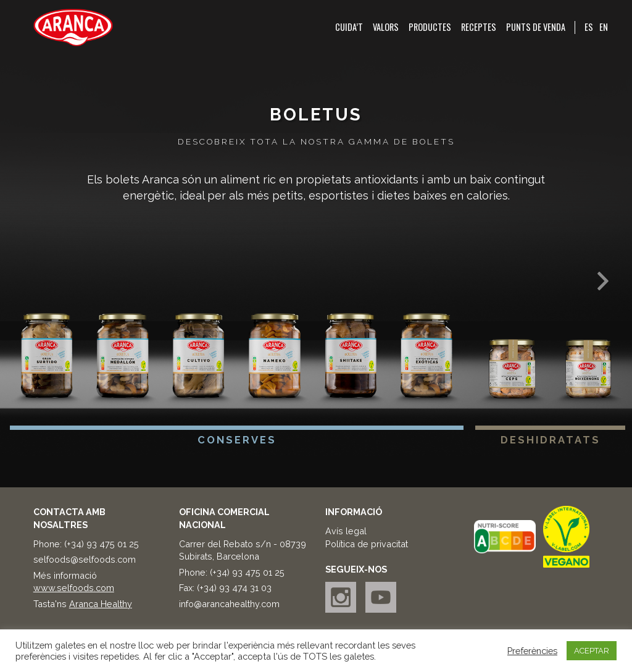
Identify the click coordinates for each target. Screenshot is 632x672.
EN (604, 27)
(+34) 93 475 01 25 (102, 544)
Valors (386, 27)
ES (589, 27)
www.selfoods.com (74, 588)
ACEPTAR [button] (592, 651)
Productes (430, 27)
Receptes (479, 27)
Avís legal (346, 531)
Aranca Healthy (101, 604)
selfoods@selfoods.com (85, 559)
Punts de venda (536, 27)
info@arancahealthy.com (229, 604)
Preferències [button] (532, 651)
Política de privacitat (367, 544)
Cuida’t (349, 27)
